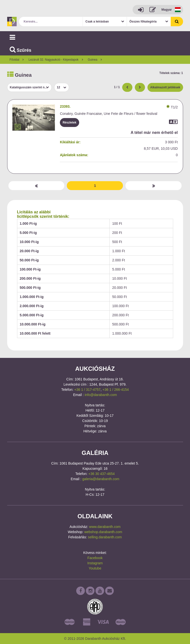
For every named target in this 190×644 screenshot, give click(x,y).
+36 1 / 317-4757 (87, 390)
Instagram (95, 563)
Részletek (69, 123)
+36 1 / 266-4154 (116, 390)
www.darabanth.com (105, 527)
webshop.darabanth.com (103, 532)
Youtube (95, 568)
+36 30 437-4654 (101, 474)
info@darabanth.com (101, 395)
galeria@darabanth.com (101, 479)
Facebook (95, 558)
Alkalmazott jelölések (165, 87)
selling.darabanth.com (105, 537)
